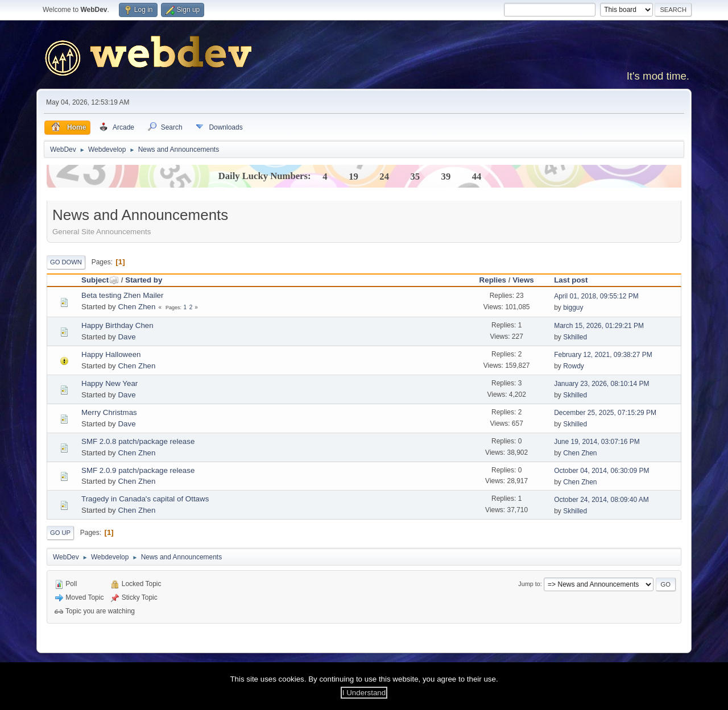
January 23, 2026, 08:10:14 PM (601, 384)
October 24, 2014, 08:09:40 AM (601, 500)
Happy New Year (109, 383)
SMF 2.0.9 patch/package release (138, 470)
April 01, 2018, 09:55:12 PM (596, 296)
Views (523, 280)
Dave (127, 337)
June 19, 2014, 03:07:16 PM (597, 442)
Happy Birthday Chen (117, 325)
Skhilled (575, 337)
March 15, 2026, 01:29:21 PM (599, 326)
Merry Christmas (109, 412)
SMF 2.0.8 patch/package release (138, 441)
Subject (100, 280)
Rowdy (574, 366)
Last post (571, 280)
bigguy (573, 308)
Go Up (60, 533)
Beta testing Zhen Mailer (122, 295)
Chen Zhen (136, 307)
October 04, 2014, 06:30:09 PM (601, 471)
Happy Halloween (111, 354)
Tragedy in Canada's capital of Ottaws (145, 499)
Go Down (66, 262)
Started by (144, 280)
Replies (493, 280)
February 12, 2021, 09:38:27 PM (603, 355)
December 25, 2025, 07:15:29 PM (605, 413)
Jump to (529, 584)
